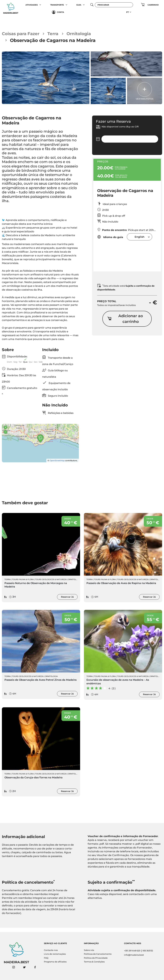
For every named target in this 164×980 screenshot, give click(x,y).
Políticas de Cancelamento (98, 954)
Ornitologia (85, 34)
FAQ (46, 958)
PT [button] (128, 12)
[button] (40, 5)
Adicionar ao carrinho (125, 320)
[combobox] (140, 238)
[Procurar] (114, 5)
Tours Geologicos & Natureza (51, 584)
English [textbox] (140, 238)
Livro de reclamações (55, 954)
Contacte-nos (51, 950)
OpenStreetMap (57, 464)
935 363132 (148, 951)
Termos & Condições (94, 962)
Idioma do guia (110, 238)
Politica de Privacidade (96, 958)
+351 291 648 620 (132, 951)
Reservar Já (67, 601)
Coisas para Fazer (23, 34)
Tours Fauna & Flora (23, 584)
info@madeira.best (134, 955)
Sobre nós (89, 950)
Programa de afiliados (55, 962)
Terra (57, 34)
